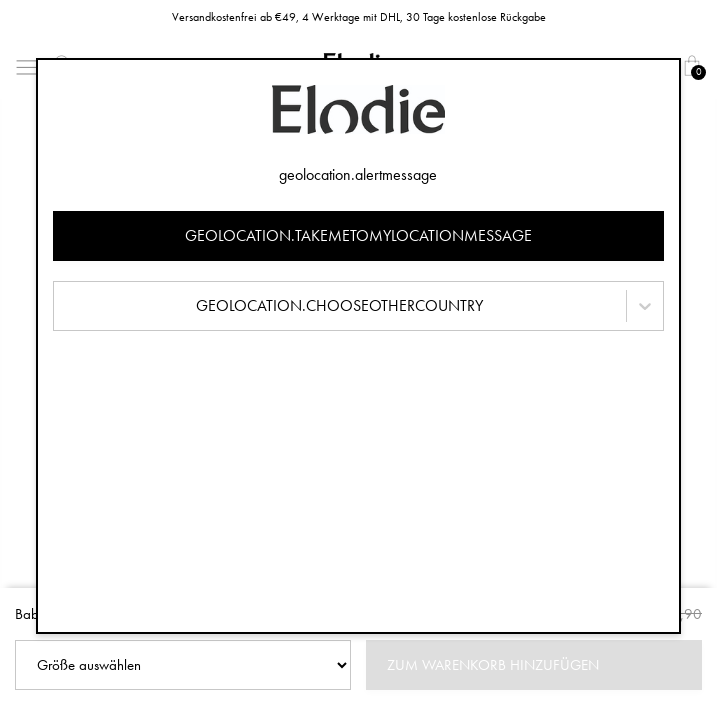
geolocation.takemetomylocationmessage (358, 235)
